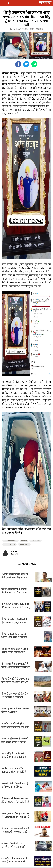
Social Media (24, 544)
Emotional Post (9, 544)
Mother (24, 541)
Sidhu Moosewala (10, 541)
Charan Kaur (36, 541)
